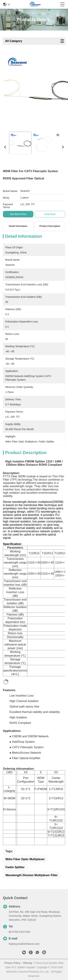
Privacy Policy (12, 963)
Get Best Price (18, 214)
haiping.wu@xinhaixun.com (24, 944)
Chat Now (50, 214)
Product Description (50, 226)
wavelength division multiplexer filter (32, 875)
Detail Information (18, 226)
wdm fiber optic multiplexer (25, 859)
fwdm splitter (15, 867)
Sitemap (27, 963)
